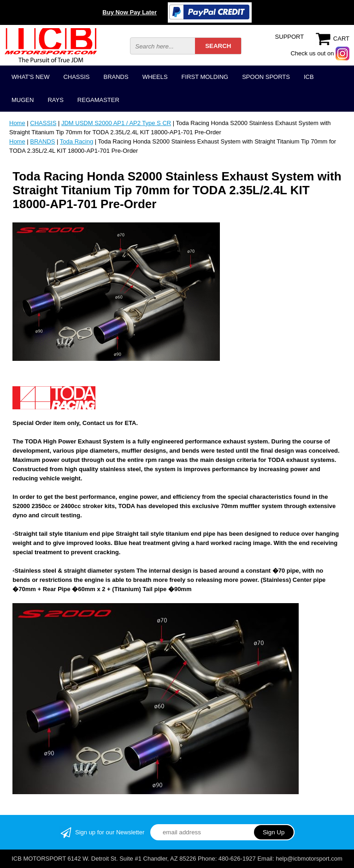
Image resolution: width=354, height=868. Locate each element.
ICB (309, 77)
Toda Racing (77, 141)
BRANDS (116, 77)
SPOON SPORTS (266, 77)
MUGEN (23, 100)
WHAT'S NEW (30, 77)
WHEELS (155, 77)
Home (17, 123)
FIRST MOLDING (205, 77)
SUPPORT (290, 37)
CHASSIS (76, 77)
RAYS (55, 100)
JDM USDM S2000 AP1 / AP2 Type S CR (116, 123)
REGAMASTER (98, 100)
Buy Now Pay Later (130, 12)
